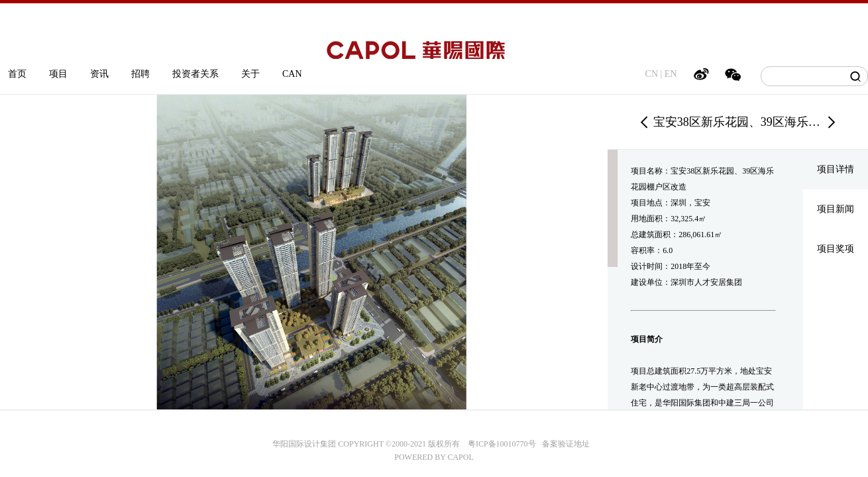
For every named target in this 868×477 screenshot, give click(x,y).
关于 (250, 74)
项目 (58, 74)
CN (652, 74)
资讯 (99, 74)
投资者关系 (195, 74)
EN (671, 74)
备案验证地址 (563, 444)
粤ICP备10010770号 (502, 444)
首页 (17, 74)
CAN (292, 74)
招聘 (140, 74)
